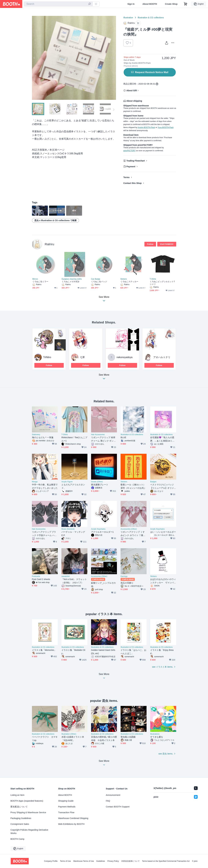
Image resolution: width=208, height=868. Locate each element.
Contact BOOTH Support (118, 807)
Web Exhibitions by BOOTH (71, 824)
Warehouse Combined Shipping (73, 818)
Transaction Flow (66, 812)
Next (114, 58)
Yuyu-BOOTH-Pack (166, 127)
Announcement (113, 795)
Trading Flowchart (136, 161)
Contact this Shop (133, 183)
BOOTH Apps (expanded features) (27, 801)
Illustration (128, 18)
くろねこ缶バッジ (99, 282)
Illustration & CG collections (151, 18)
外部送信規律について (131, 861)
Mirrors (35, 279)
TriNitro (47, 357)
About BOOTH (150, 4)
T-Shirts (153, 279)
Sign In (131, 4)
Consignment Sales (20, 824)
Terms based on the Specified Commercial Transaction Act (166, 861)
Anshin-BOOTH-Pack (146, 127)
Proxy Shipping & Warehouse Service (28, 812)
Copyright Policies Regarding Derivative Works (29, 832)
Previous (34, 58)
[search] (90, 4)
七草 (82, 357)
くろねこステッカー (129, 282)
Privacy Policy (113, 861)
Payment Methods (67, 807)
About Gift (132, 91)
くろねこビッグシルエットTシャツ (162, 283)
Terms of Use (65, 861)
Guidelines (101, 861)
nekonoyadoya (125, 357)
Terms (126, 177)
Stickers (124, 279)
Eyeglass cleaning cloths (72, 279)
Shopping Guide (66, 801)
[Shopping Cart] (186, 4)
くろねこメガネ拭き (71, 282)
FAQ (108, 801)
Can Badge (96, 279)
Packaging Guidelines (21, 818)
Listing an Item (17, 795)
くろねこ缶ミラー (40, 282)
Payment (131, 167)
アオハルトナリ (162, 357)
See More (104, 378)
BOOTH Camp (17, 839)
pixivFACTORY (129, 151)
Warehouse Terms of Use (84, 861)
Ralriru (50, 244)
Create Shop (171, 4)
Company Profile (51, 861)
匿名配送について (19, 807)
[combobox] (58, 4)
